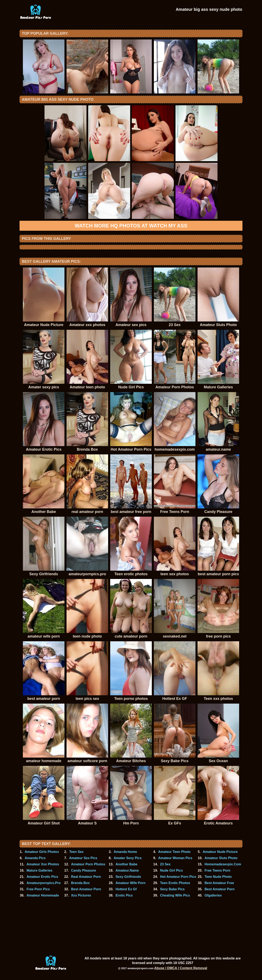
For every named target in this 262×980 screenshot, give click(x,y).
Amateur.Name (127, 870)
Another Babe (127, 864)
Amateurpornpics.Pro (44, 883)
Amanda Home (125, 852)
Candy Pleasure (84, 870)
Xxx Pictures (81, 895)
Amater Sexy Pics (128, 858)
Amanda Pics (35, 858)
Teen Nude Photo (218, 877)
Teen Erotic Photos (175, 883)
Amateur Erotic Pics (42, 877)
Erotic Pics (124, 895)
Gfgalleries (213, 895)
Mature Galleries (40, 870)
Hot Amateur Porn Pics (178, 877)
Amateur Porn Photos (88, 864)
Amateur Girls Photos (42, 852)
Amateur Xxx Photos (43, 864)
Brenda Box (80, 883)
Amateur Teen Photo (174, 852)
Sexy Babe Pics (172, 889)
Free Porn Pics (38, 889)
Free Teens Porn (218, 870)
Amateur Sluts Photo (221, 858)
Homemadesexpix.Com (223, 864)
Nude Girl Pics (171, 870)
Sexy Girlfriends (128, 877)
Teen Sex (76, 852)
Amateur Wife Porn (131, 883)
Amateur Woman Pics (175, 858)
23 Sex (165, 864)
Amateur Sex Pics (83, 858)
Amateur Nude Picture (220, 852)
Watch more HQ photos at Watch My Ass (131, 226)
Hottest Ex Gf (126, 889)
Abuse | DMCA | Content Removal (181, 968)
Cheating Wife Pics (175, 895)
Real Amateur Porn (86, 877)
